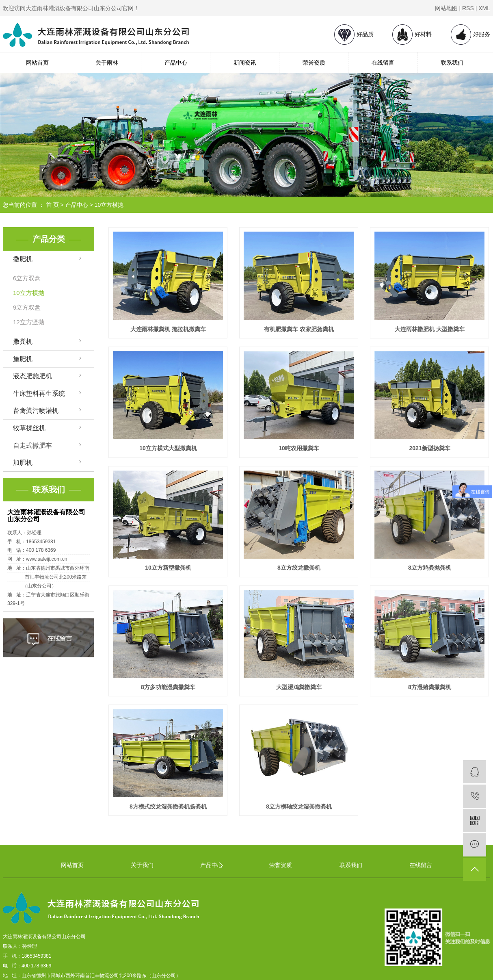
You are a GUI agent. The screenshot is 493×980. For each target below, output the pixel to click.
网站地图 (446, 8)
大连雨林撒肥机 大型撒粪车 (430, 329)
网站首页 (37, 63)
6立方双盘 (27, 278)
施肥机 (23, 359)
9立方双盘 (27, 307)
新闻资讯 (245, 63)
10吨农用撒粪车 (299, 448)
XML (484, 8)
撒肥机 (23, 259)
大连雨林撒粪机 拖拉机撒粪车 (168, 329)
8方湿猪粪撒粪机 (430, 687)
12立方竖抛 (29, 322)
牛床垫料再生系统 (39, 394)
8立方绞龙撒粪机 (299, 568)
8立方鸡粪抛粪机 (430, 568)
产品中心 (176, 63)
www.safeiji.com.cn (46, 559)
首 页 (52, 205)
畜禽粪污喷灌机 (36, 411)
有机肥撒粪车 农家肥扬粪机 (299, 329)
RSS (468, 8)
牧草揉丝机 (29, 428)
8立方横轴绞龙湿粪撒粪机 (299, 807)
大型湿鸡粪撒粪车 (299, 687)
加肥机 (23, 463)
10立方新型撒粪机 (168, 568)
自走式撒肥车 (32, 446)
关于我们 (142, 865)
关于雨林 (107, 63)
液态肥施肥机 (32, 376)
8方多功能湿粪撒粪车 (168, 687)
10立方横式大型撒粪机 (168, 448)
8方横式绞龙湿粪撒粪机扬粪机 (168, 807)
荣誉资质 (314, 63)
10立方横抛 (109, 205)
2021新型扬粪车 (429, 448)
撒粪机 (23, 341)
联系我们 (452, 63)
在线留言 (383, 63)
